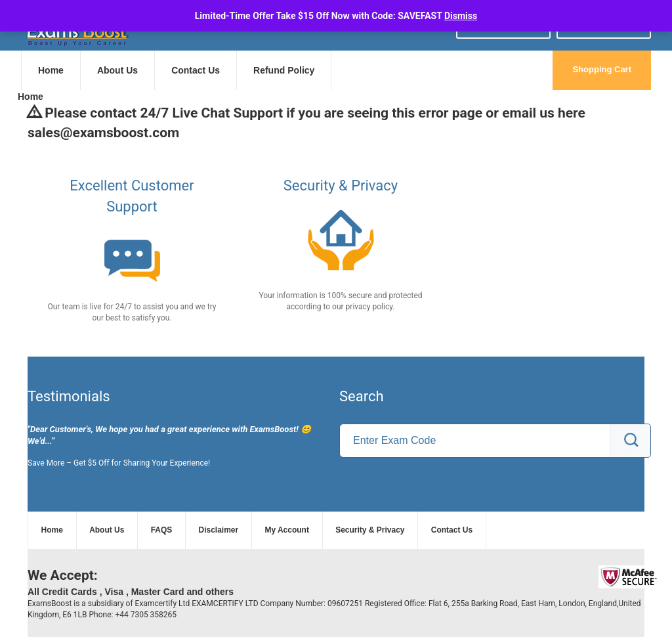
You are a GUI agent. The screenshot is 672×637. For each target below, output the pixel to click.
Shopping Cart (602, 69)
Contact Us (196, 70)
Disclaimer (219, 530)
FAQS (162, 530)
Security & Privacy (370, 530)
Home (51, 70)
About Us (117, 70)
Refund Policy (284, 70)
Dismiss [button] (461, 16)
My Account (287, 530)
